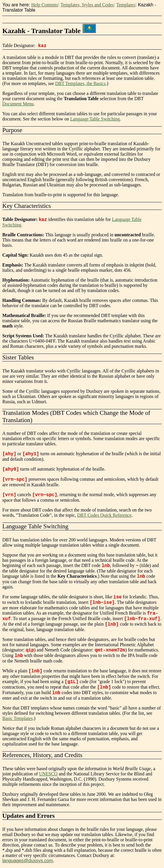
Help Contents (45, 5)
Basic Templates (18, 718)
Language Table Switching (95, 119)
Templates (126, 5)
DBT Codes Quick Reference (104, 515)
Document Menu (18, 104)
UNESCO (48, 774)
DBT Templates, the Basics (80, 83)
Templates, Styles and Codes (87, 5)
